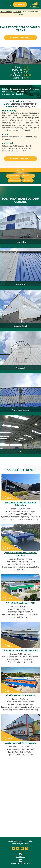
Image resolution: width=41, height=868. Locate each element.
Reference (17, 12)
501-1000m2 (28, 180)
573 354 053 (20, 855)
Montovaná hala (28, 176)
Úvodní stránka (6, 12)
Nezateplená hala (13, 176)
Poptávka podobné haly (21, 38)
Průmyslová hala (15, 180)
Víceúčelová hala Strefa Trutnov (20, 695)
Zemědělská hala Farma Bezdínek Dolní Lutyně (20, 504)
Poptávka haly (20, 4)
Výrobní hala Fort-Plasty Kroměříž (21, 743)
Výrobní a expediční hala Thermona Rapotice (20, 554)
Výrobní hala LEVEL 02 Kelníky (21, 603)
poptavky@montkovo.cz (21, 863)
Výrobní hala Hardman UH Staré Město (20, 650)
